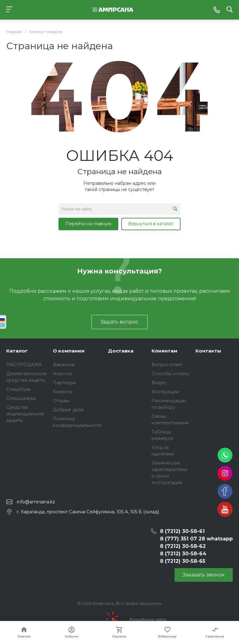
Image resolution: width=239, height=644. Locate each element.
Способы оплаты (170, 374)
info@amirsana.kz (36, 502)
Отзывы (61, 401)
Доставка (121, 351)
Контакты (208, 351)
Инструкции (165, 392)
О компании (69, 351)
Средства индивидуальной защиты (25, 414)
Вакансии (64, 365)
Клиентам (164, 351)
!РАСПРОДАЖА (24, 365)
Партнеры (64, 383)
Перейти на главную (88, 224)
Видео (159, 383)
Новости (63, 374)
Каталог (17, 351)
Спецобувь (19, 389)
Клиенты (63, 392)
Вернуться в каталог (151, 224)
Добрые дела (68, 410)
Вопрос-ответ (167, 365)
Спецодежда (21, 398)
